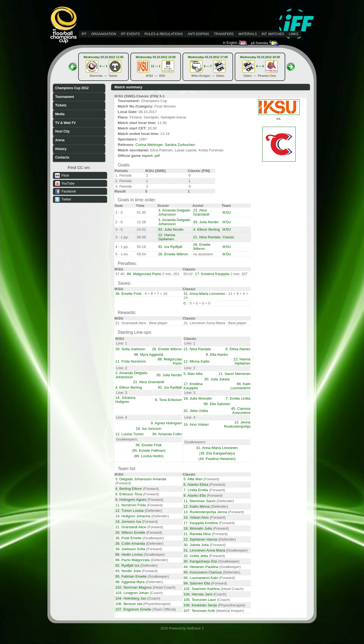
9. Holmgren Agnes (131, 500)
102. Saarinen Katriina (202, 589)
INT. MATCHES (273, 34)
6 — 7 (208, 66)
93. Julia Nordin (206, 222)
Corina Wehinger (149, 145)
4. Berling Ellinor (129, 489)
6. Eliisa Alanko (238, 349)
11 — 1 (156, 66)
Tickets (61, 105)
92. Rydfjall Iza (127, 565)
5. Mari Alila (193, 374)
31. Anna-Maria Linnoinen (205, 294)
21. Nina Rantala (207, 237)
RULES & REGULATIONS (164, 34)
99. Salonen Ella (197, 583)
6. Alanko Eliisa (196, 485)
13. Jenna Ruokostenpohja (237, 424)
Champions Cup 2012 (72, 88)
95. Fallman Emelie (131, 576)
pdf (157, 156)
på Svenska (265, 43)
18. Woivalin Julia (198, 528)
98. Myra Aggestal (149, 355)
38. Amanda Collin (167, 434)
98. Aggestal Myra (130, 582)
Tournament (65, 97)
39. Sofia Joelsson (130, 349)
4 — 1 (103, 66)
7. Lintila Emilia (196, 490)
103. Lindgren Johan (132, 593)
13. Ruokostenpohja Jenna (205, 512)
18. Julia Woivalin (198, 398)
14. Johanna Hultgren (125, 400)
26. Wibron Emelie (130, 533)
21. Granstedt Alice (131, 527)
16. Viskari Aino (196, 517)
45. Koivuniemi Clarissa (203, 572)
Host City (62, 131)
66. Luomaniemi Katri (201, 578)
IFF (84, 34)
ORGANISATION (104, 34)
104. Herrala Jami (198, 594)
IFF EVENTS (130, 34)
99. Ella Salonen (217, 404)
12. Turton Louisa (129, 511)
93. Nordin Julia (128, 571)
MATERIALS (248, 34)
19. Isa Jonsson (149, 429)
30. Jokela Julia (196, 545)
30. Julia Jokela (217, 379)
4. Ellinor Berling (207, 229)
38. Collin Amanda (130, 543)
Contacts (62, 157)
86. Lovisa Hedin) (149, 456)
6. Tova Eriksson (169, 400)
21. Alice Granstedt (201, 212)
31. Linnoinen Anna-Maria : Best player (215, 323)
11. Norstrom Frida (131, 505)
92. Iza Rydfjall (170, 247)
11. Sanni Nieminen (234, 374)
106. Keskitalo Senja (200, 605)
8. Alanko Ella (195, 495)
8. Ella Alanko (217, 355)
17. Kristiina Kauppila (212, 274)
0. (186, 303)
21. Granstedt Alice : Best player (141, 323)
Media (60, 114)
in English (236, 43)
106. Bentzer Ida (129, 604)
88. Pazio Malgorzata (132, 560)
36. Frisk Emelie (128, 538)
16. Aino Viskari (196, 424)
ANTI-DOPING (198, 34)
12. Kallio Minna (197, 506)
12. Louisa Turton (129, 434)
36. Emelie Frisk (128, 294)
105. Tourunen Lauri (200, 600)
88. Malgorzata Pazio (144, 274)
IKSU (227, 212)
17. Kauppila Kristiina (201, 523)
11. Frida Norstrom (131, 361)
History (61, 149)
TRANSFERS (224, 34)
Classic (228, 237)
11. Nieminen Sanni (200, 501)
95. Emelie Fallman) (149, 450)
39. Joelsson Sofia (130, 549)
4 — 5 (260, 66)
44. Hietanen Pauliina (201, 567)
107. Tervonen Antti (199, 611)
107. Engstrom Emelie (133, 609)
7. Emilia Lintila (238, 398)
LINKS (294, 34)
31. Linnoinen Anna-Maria (205, 550)
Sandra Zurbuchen (180, 145)
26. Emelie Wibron (202, 247)
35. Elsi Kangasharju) (218, 453)
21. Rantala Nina (197, 534)
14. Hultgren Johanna (133, 516)
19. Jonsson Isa (128, 522)
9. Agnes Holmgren (166, 423)
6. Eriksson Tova (129, 494)
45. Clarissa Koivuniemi (241, 411)
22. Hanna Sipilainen (167, 237)
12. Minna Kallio (197, 361)
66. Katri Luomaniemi (240, 386)
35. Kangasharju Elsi (200, 561)
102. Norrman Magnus (134, 587)
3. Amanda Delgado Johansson (174, 212)
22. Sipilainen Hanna (201, 539)
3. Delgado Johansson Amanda (141, 479)
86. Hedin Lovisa (129, 554)
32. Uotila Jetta (196, 556)
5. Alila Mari (193, 479)
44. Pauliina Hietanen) (218, 459)
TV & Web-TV (65, 123)
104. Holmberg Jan (131, 598)
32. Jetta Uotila (196, 411)
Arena (60, 140)
